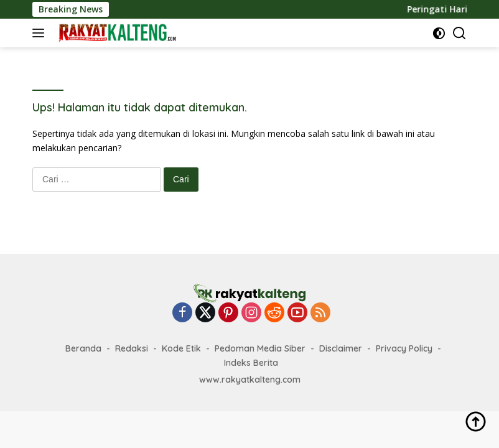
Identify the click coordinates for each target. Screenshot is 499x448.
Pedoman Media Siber (260, 348)
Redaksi (132, 348)
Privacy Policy (404, 348)
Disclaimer (341, 348)
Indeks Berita (251, 363)
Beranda (83, 348)
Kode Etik (181, 348)
